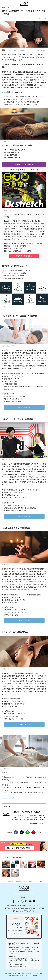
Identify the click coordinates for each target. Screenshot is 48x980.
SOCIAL (39, 906)
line (34, 901)
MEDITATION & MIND (26, 906)
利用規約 (28, 973)
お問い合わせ (8, 973)
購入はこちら (15, 934)
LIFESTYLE (40, 908)
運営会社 (22, 975)
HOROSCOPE (18, 911)
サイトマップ (28, 975)
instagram (22, 901)
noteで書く (39, 832)
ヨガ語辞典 (36, 975)
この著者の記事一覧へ (36, 823)
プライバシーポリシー (37, 973)
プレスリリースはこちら (18, 973)
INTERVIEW (9, 908)
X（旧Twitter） (18, 901)
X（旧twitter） (22, 832)
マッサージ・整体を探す (9, 797)
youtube (30, 901)
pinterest (26, 901)
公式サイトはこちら (24, 407)
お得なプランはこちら (24, 256)
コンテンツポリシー (13, 975)
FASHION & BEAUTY (27, 908)
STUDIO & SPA (29, 911)
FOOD (16, 908)
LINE (28, 832)
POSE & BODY (12, 906)
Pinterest (33, 832)
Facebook (16, 832)
